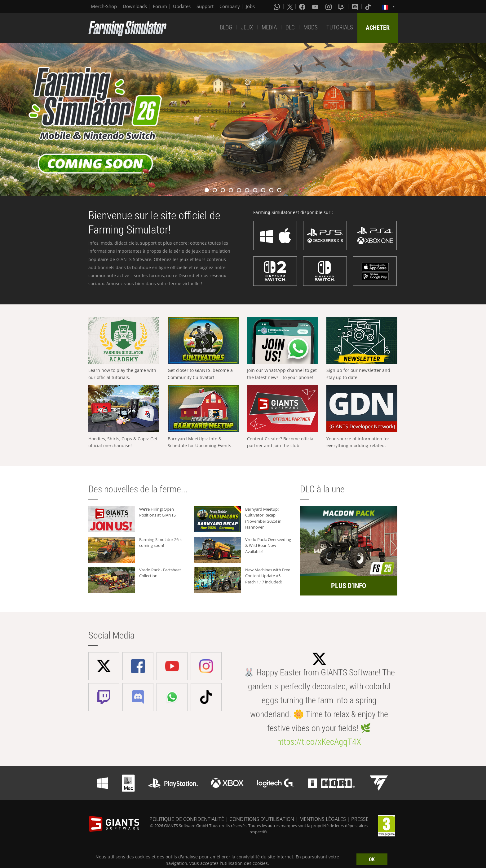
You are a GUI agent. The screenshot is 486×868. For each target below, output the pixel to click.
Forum (160, 6)
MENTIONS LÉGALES (323, 819)
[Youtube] (316, 7)
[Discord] (356, 7)
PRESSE (360, 819)
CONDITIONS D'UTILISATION (262, 819)
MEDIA (269, 27)
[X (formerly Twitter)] (290, 7)
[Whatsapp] (277, 7)
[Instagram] (329, 7)
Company (230, 6)
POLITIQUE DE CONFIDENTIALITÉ (187, 819)
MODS (311, 27)
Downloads (135, 6)
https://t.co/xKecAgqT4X (319, 742)
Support (205, 6)
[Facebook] (303, 7)
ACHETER (378, 28)
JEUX (247, 27)
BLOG (226, 27)
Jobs (250, 6)
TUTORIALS (340, 27)
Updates (182, 6)
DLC (290, 27)
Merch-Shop (104, 6)
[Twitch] (342, 7)
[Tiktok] (369, 7)
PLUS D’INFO (349, 586)
